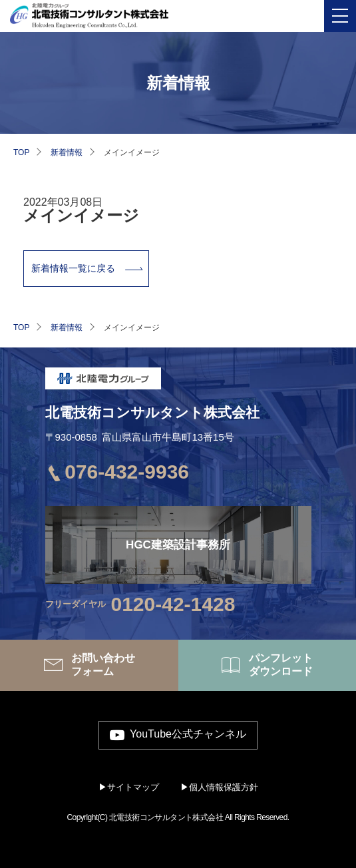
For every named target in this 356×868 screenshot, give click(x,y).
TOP (21, 152)
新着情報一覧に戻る (73, 268)
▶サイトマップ (129, 787)
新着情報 (67, 152)
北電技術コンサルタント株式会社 (152, 412)
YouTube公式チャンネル (188, 735)
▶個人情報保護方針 (219, 787)
